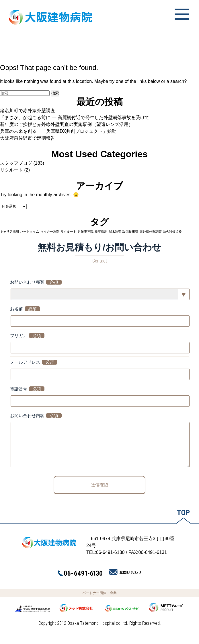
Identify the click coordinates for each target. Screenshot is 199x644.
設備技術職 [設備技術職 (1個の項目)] (130, 231)
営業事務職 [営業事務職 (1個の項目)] (86, 231)
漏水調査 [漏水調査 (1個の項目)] (115, 231)
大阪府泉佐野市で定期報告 (28, 138)
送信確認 (99, 493)
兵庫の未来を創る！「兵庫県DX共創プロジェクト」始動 (58, 131)
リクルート (11, 170)
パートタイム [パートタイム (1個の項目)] (30, 231)
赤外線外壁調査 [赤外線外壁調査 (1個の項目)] (151, 231)
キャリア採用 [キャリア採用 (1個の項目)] (9, 231)
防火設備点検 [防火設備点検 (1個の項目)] (172, 231)
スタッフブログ (16, 163)
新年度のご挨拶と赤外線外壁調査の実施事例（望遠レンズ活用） (67, 124)
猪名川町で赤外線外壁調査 (28, 111)
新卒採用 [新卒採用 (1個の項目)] (101, 231)
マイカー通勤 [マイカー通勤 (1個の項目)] (50, 231)
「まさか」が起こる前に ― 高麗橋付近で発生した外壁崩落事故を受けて (75, 117)
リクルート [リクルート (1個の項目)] (68, 231)
